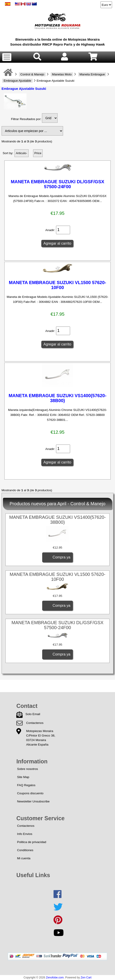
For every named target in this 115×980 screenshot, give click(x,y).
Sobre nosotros (27, 769)
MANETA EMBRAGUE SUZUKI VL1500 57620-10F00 (57, 285)
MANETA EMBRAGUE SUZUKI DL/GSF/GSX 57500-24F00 (57, 184)
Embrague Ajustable (17, 81)
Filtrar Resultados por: (26, 119)
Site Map (23, 777)
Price (38, 153)
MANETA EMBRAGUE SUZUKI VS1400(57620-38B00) (57, 398)
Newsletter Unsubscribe (33, 801)
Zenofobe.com (55, 978)
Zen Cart (86, 978)
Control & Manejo (32, 74)
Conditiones (25, 850)
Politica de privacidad (32, 842)
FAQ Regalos (26, 785)
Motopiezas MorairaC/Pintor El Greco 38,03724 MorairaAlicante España (41, 738)
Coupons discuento (30, 793)
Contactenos (35, 723)
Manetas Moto (62, 74)
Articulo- (22, 153)
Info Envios (25, 834)
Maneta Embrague (92, 74)
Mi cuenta (24, 858)
